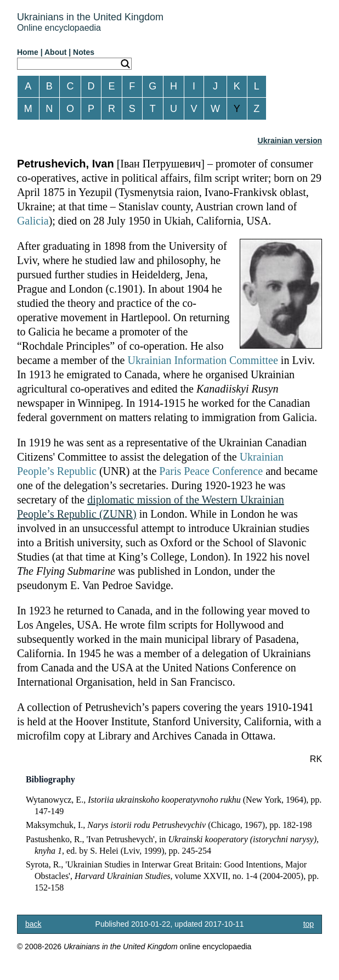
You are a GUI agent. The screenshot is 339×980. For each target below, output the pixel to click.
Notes (84, 52)
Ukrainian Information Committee (202, 360)
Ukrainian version (290, 141)
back (33, 924)
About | (58, 52)
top (309, 924)
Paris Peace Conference (211, 471)
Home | (30, 52)
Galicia (33, 221)
